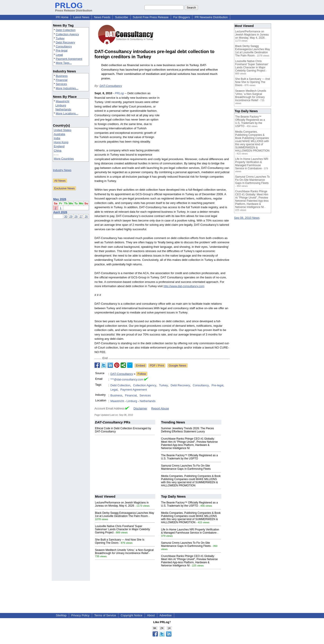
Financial (62, 80)
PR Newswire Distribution (211, 17)
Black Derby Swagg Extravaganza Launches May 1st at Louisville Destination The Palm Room (125, 514)
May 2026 (60, 199)
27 (81, 216)
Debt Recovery (65, 42)
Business (62, 76)
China (58, 151)
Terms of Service (105, 615)
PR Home (62, 17)
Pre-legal (62, 50)
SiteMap (61, 615)
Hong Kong (61, 142)
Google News (178, 366)
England (59, 146)
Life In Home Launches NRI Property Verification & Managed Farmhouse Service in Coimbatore (190, 531)
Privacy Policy (80, 615)
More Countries (64, 159)
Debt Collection (66, 30)
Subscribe (121, 17)
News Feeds (102, 17)
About (151, 615)
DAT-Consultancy (111, 86)
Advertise (166, 615)
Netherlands (63, 109)
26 (86, 216)
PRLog (119, 93)
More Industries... (67, 88)
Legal (59, 55)
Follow (142, 374)
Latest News (81, 17)
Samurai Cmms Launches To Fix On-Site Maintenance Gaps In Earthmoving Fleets (186, 467)
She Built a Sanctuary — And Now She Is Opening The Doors (253, 82)
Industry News (62, 170)
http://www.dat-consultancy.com (184, 286)
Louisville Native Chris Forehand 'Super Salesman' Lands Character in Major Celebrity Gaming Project (122, 529)
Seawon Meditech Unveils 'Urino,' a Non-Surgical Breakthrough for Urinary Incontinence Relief (124, 552)
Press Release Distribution (74, 9)
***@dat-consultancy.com (127, 379)
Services (61, 84)
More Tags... (64, 63)
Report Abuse (160, 408)
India (57, 138)
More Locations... (67, 113)
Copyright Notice (131, 615)
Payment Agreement (69, 59)
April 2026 (60, 212)
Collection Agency (67, 34)
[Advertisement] (196, 124)
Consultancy (64, 46)
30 (66, 216)
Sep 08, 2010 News (247, 218)
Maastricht (63, 101)
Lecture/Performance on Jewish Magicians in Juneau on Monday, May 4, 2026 (122, 504)
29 (71, 216)
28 (76, 216)
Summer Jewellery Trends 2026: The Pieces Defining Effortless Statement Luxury (188, 430)
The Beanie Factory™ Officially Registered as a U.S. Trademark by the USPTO (190, 457)
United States (63, 130)
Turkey (60, 38)
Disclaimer (140, 408)
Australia (60, 134)
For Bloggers (182, 17)
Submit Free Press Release (151, 17)
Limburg (61, 105)
